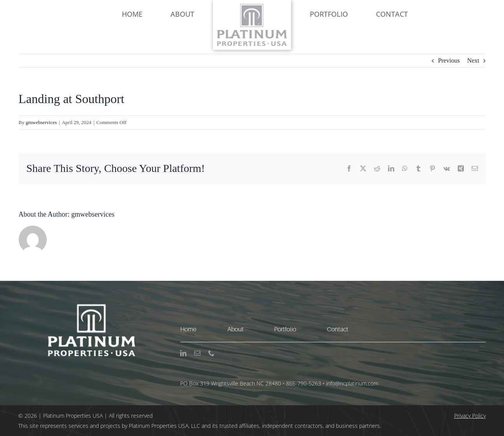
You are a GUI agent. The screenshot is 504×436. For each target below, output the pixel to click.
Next (473, 60)
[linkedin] (183, 353)
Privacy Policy (470, 416)
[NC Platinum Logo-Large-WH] (90, 284)
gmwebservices (41, 122)
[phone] (211, 353)
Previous (449, 60)
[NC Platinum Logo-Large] (252, 7)
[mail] (197, 353)
